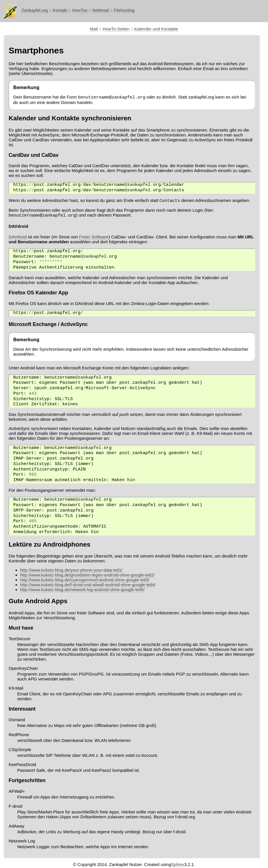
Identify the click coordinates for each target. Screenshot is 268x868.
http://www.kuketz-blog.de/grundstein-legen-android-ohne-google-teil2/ (87, 576)
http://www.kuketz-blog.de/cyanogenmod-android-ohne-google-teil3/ (85, 581)
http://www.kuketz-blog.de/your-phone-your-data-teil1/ (71, 571)
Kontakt (60, 10)
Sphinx (178, 865)
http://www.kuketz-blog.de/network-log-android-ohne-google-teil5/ (82, 590)
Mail (94, 29)
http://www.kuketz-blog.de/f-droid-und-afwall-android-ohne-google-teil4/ (88, 586)
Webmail (101, 10)
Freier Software (94, 238)
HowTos (80, 10)
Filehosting (124, 10)
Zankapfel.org (35, 10)
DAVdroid (18, 238)
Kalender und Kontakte (156, 29)
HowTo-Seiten (116, 29)
